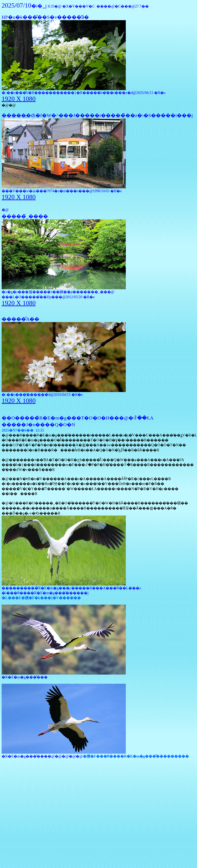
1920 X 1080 (19, 99)
